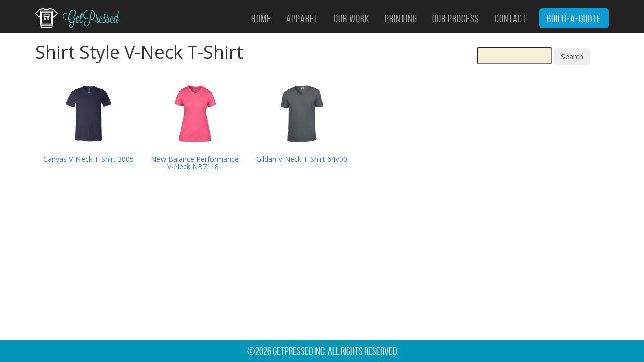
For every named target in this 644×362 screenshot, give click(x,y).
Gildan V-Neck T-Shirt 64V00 (302, 159)
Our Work (352, 18)
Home (261, 18)
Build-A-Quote (574, 18)
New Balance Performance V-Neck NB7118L (195, 163)
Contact (511, 18)
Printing (401, 18)
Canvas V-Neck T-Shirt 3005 (89, 159)
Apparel (302, 18)
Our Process (456, 18)
